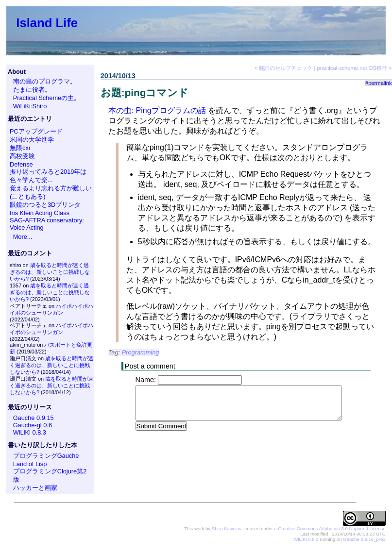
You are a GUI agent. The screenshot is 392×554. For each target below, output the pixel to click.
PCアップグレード (36, 131)
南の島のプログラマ (42, 81)
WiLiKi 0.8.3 (30, 432)
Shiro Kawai (224, 529)
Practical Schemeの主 (44, 98)
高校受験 (22, 156)
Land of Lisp (30, 464)
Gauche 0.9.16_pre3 (364, 539)
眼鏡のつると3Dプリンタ (45, 205)
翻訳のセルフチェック (286, 68)
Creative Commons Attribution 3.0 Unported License (332, 529)
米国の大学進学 (32, 140)
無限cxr (20, 148)
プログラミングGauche (46, 456)
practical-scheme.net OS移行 (352, 68)
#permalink (379, 83)
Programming (141, 352)
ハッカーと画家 (35, 488)
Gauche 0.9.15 (34, 418)
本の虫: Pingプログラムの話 (157, 110)
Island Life (47, 23)
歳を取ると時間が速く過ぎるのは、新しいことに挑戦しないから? (50, 272)
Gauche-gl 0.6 (33, 425)
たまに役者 (29, 90)
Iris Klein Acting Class (40, 213)
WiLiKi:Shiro (30, 106)
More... (23, 237)
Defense (21, 164)
